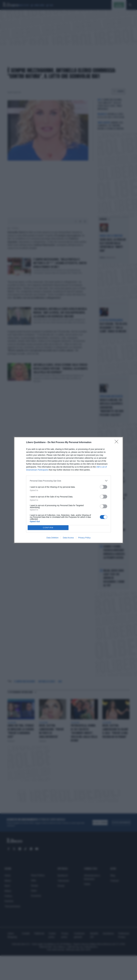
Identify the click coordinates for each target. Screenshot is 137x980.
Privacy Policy (84, 538)
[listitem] (68, 481)
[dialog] (68, 490)
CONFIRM (48, 528)
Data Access (68, 538)
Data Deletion (52, 538)
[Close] (117, 442)
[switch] (104, 487)
